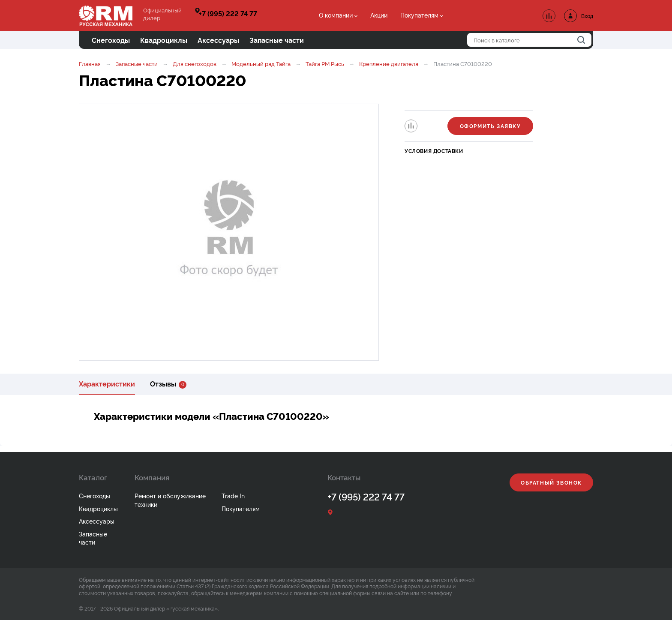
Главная (90, 63)
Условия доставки (434, 151)
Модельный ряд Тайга (261, 63)
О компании (336, 15)
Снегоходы (94, 496)
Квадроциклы (98, 508)
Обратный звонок (551, 482)
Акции (379, 15)
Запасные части (137, 63)
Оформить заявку (490, 126)
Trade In (233, 496)
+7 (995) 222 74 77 (228, 13)
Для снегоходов (195, 63)
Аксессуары (97, 521)
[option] (229, 232)
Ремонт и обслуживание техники (170, 500)
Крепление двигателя (389, 63)
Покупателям (419, 15)
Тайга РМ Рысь (325, 63)
